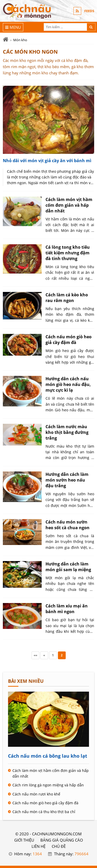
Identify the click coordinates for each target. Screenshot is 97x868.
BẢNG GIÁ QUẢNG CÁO (62, 840)
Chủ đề (59, 846)
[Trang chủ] (6, 40)
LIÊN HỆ (39, 846)
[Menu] (13, 27)
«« (35, 655)
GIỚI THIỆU (24, 840)
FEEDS (89, 11)
